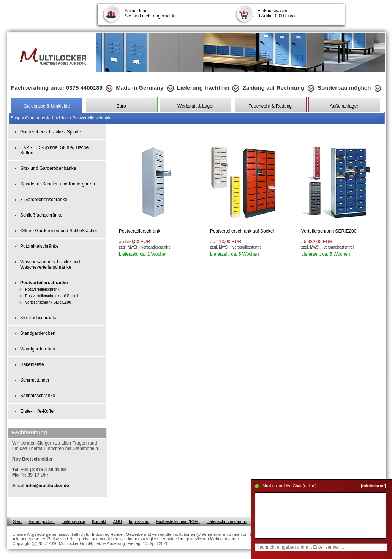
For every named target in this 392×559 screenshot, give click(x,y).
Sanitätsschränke (38, 396)
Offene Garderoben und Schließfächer (59, 231)
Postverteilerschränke (93, 118)
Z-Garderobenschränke (44, 200)
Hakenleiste (32, 364)
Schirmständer (35, 380)
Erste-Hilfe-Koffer (38, 411)
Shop (16, 118)
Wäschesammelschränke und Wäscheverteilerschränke (50, 264)
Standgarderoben (38, 333)
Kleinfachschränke (39, 318)
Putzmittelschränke (39, 246)
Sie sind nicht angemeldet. (151, 13)
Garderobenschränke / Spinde (51, 132)
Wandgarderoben (38, 349)
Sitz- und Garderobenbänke (48, 168)
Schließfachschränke (41, 215)
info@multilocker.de (47, 486)
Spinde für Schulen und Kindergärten (58, 184)
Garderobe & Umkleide (46, 118)
